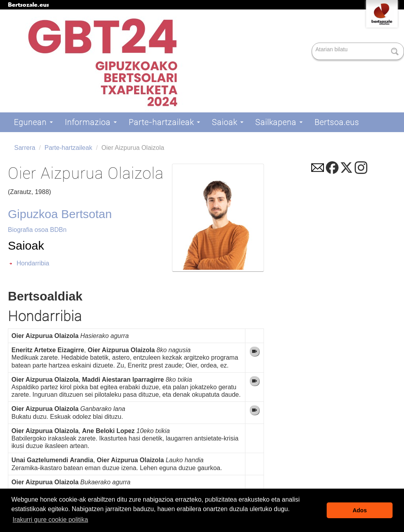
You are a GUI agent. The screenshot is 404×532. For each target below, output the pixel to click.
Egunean (33, 122)
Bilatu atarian (313, 43)
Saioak (228, 122)
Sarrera (25, 148)
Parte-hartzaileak (164, 122)
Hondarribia (33, 263)
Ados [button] (360, 510)
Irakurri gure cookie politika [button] (50, 520)
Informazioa (91, 122)
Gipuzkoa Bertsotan (60, 214)
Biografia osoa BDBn (37, 230)
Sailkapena (279, 122)
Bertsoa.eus (337, 122)
